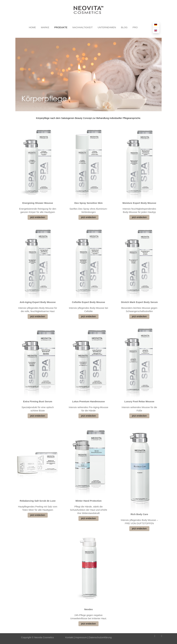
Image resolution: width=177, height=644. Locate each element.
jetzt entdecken (38, 217)
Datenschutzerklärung (100, 637)
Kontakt (69, 637)
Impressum (81, 637)
